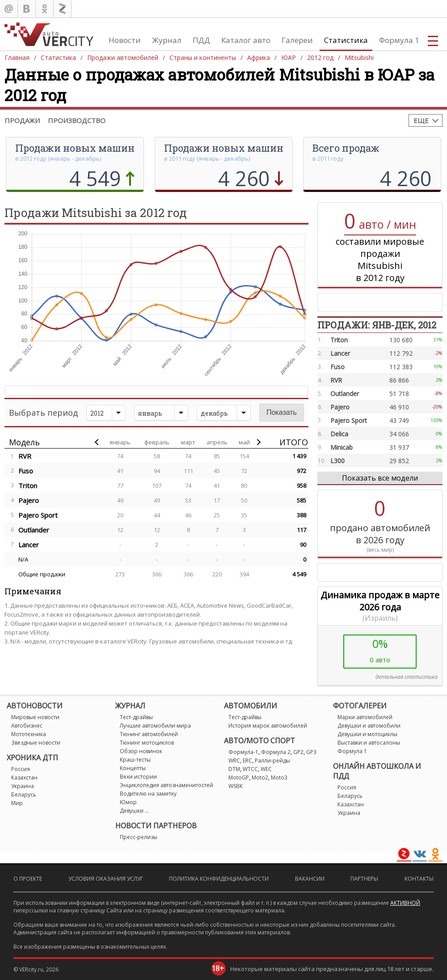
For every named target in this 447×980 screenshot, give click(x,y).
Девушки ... (134, 811)
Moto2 (260, 778)
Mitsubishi (359, 58)
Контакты (419, 879)
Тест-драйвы (136, 717)
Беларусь (24, 795)
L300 (337, 461)
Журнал (167, 40)
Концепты (133, 768)
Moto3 (279, 778)
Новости (125, 40)
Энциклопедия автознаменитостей (167, 785)
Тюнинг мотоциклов (147, 743)
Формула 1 (399, 40)
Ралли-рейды (272, 761)
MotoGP (239, 778)
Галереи (297, 40)
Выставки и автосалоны (369, 743)
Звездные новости (36, 743)
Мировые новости (35, 717)
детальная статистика (407, 677)
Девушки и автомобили (369, 726)
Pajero (29, 500)
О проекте (28, 879)
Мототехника (29, 734)
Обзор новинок (141, 751)
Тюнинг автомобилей (149, 734)
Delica (339, 434)
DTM (234, 769)
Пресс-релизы (139, 837)
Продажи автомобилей (123, 58)
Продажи (22, 120)
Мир (17, 803)
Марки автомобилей (365, 717)
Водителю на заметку (148, 794)
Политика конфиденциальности (219, 879)
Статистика (346, 40)
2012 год (320, 58)
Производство (77, 120)
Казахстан (24, 778)
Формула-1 (243, 752)
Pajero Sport (38, 515)
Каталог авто (246, 40)
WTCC (250, 769)
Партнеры (364, 879)
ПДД (201, 40)
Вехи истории (138, 777)
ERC (247, 761)
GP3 (311, 752)
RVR (25, 456)
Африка (259, 58)
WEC (266, 769)
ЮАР (289, 58)
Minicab (342, 447)
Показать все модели (380, 478)
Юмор (128, 802)
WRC (234, 761)
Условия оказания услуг (106, 879)
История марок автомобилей (268, 726)
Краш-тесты (135, 760)
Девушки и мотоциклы (367, 734)
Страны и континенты (203, 58)
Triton (28, 486)
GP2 (298, 752)
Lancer (29, 545)
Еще (421, 120)
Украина (23, 786)
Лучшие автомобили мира (155, 726)
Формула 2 (276, 752)
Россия (21, 769)
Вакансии (310, 879)
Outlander (34, 530)
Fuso (26, 471)
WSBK (236, 786)
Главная (17, 58)
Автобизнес (27, 726)
